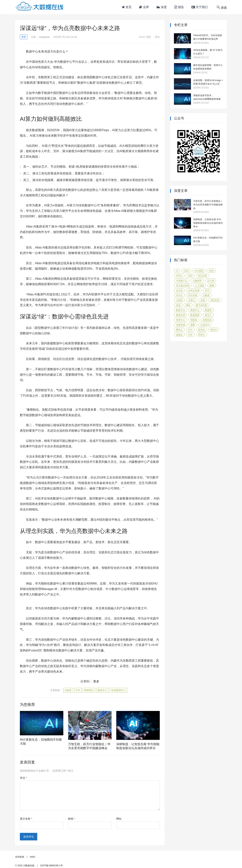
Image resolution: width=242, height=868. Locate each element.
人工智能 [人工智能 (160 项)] (199, 286)
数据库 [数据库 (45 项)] (208, 310)
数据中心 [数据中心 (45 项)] (195, 310)
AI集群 (68, 690)
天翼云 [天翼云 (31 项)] (192, 300)
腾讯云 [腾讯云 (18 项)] (179, 330)
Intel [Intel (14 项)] (179, 276)
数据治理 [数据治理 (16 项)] (181, 315)
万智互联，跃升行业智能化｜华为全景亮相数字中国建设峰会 (208, 205)
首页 (127, 7)
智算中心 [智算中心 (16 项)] (181, 320)
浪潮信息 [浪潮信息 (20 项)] (207, 320)
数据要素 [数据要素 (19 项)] (195, 315)
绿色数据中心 (119, 690)
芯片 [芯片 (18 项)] (190, 330)
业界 (144, 7)
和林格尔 (89, 690)
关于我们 (200, 7)
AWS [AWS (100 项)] (211, 271)
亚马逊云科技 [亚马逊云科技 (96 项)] (183, 286)
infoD (33, 857)
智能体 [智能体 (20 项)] (194, 320)
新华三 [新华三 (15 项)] (208, 315)
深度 (162, 7)
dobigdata (44, 37)
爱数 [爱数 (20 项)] (193, 325)
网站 (119, 819)
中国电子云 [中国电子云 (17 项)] (182, 281)
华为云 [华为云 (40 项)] (179, 295)
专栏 (24, 37)
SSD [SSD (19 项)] (190, 276)
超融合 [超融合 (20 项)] (179, 335)
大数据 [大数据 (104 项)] (206, 295)
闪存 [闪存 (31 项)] (190, 335)
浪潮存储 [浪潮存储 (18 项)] (181, 325)
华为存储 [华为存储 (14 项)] (193, 295)
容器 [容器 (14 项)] (178, 305)
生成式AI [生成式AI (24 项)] (205, 325)
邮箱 (72, 819)
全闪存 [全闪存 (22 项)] (179, 290)
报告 (179, 7)
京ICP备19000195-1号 (51, 866)
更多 (96, 681)
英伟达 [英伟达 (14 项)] (202, 330)
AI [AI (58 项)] (177, 271)
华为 (78, 690)
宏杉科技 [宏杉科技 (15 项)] (215, 300)
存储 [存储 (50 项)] (203, 300)
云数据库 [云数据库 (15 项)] (197, 281)
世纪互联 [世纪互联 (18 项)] (202, 276)
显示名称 (26, 819)
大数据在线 (29, 866)
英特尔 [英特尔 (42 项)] (214, 330)
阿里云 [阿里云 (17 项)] (202, 335)
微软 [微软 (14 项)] (188, 305)
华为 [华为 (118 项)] (207, 290)
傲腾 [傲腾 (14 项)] (212, 286)
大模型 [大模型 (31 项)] (179, 300)
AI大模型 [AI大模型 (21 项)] (199, 271)
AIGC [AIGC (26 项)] (186, 271)
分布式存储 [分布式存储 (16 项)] (194, 290)
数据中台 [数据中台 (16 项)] (181, 310)
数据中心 (102, 690)
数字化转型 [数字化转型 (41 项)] (202, 305)
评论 (157, 37)
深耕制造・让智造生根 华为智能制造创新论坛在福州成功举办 (208, 223)
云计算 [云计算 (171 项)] (211, 281)
